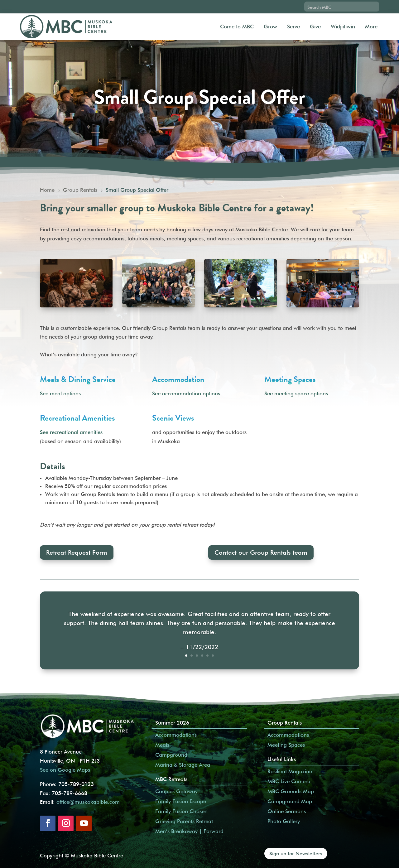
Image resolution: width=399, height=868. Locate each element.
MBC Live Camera (289, 781)
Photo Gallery (284, 821)
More (371, 27)
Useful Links (282, 759)
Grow (270, 27)
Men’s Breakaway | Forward (189, 831)
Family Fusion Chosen (181, 811)
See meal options (60, 393)
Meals (162, 745)
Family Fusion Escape (181, 801)
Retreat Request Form (77, 552)
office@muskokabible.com (88, 802)
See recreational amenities (71, 432)
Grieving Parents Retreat (184, 821)
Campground (171, 755)
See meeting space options (296, 393)
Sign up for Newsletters (296, 854)
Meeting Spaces (286, 745)
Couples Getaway (176, 791)
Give (315, 27)
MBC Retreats (171, 779)
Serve (293, 27)
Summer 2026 (172, 723)
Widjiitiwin (343, 27)
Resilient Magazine (290, 771)
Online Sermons (287, 811)
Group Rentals (285, 723)
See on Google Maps (65, 770)
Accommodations (176, 735)
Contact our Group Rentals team (261, 552)
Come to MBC (237, 27)
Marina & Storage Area (183, 765)
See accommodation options (186, 393)
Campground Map (290, 801)
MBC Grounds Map (291, 791)
